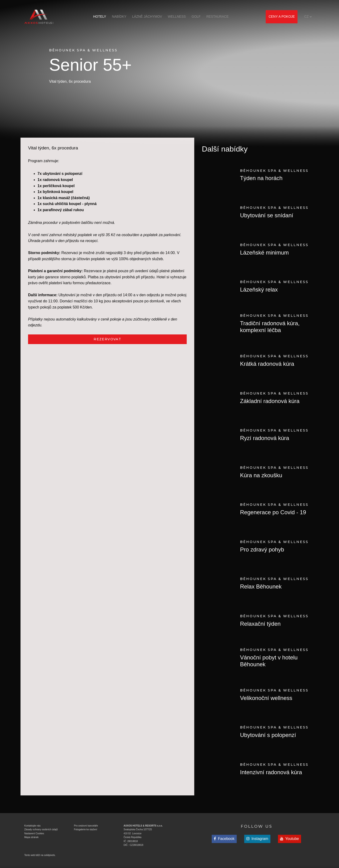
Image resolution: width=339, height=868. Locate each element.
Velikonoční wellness (266, 698)
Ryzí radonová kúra (265, 438)
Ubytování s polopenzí (268, 735)
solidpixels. (50, 855)
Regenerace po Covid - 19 (273, 512)
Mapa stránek (31, 837)
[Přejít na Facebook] (224, 839)
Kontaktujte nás (32, 826)
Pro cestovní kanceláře (86, 826)
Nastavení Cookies (34, 833)
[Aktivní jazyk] (308, 17)
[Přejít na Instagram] (257, 839)
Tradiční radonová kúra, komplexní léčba (270, 327)
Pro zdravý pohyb (262, 549)
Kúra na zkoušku (261, 475)
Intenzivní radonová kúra (271, 772)
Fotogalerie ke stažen (85, 829)
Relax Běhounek (261, 586)
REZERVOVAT (107, 339)
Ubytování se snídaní (267, 215)
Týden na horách (261, 178)
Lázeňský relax (259, 290)
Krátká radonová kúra (267, 364)
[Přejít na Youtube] (289, 839)
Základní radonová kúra (270, 401)
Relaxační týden (260, 624)
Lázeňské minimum (264, 253)
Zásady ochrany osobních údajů (41, 829)
